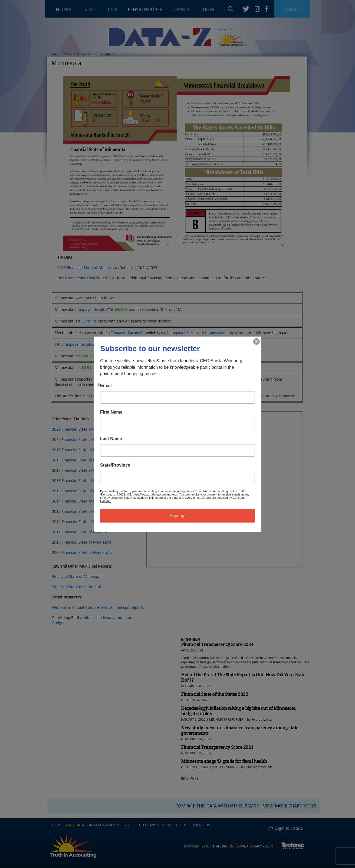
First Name (111, 412)
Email (106, 386)
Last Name (111, 439)
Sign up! (178, 516)
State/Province (115, 465)
